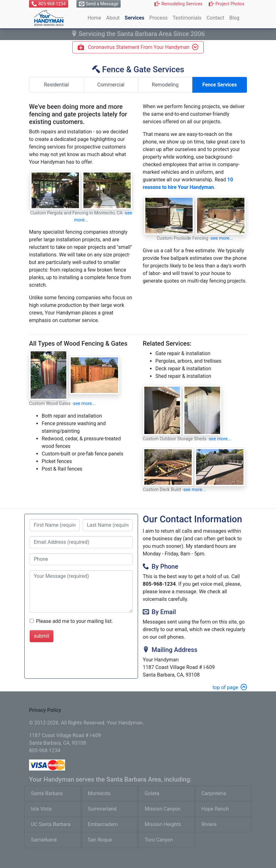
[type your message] (81, 591)
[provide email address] (81, 542)
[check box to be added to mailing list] (32, 621)
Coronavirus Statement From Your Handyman (138, 47)
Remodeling (165, 85)
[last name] (108, 525)
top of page (230, 687)
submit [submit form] (42, 636)
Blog (234, 18)
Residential (56, 85)
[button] (49, 4)
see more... (222, 238)
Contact (215, 18)
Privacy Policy (45, 710)
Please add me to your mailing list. (75, 621)
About (113, 18)
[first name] (55, 525)
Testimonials (187, 18)
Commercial (111, 85)
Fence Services (220, 85)
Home (94, 18)
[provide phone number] (81, 559)
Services (135, 18)
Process (159, 18)
